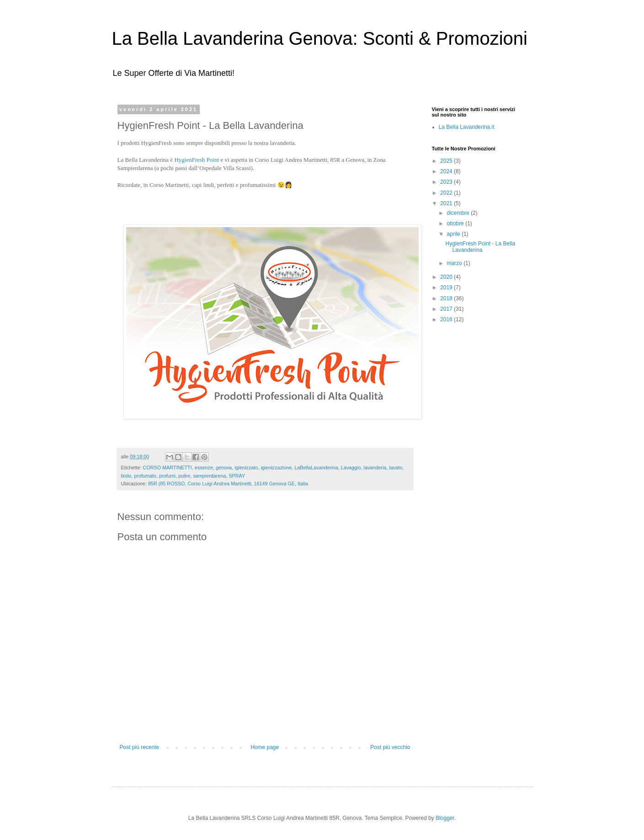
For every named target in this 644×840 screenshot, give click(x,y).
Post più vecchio (390, 747)
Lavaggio (351, 468)
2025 (447, 161)
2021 (447, 203)
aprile (454, 234)
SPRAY (237, 476)
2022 (447, 193)
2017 (447, 309)
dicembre (459, 213)
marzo (455, 263)
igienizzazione (276, 468)
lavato (396, 468)
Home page (265, 747)
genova (224, 468)
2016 (447, 319)
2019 (447, 287)
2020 (447, 277)
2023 (447, 182)
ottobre (456, 223)
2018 (447, 298)
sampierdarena (209, 476)
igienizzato (246, 468)
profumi (167, 476)
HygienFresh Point (197, 160)
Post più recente (140, 747)
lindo (126, 476)
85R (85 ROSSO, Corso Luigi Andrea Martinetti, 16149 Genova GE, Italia (228, 484)
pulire (184, 476)
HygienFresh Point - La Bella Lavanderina (480, 247)
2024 (447, 171)
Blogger (445, 818)
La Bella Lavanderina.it (467, 127)
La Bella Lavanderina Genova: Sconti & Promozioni (320, 38)
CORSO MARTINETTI (168, 468)
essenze (204, 468)
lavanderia (375, 468)
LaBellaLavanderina (316, 468)
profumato (145, 476)
